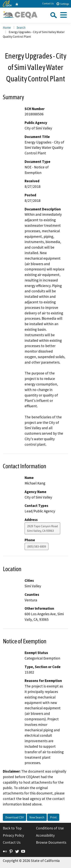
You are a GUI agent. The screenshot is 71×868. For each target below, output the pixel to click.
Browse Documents (51, 842)
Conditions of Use (50, 828)
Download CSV (14, 817)
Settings (63, 4)
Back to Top (12, 828)
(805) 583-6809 (37, 546)
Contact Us (48, 4)
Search (21, 27)
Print (53, 817)
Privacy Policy (13, 835)
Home (7, 27)
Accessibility (45, 835)
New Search (37, 817)
